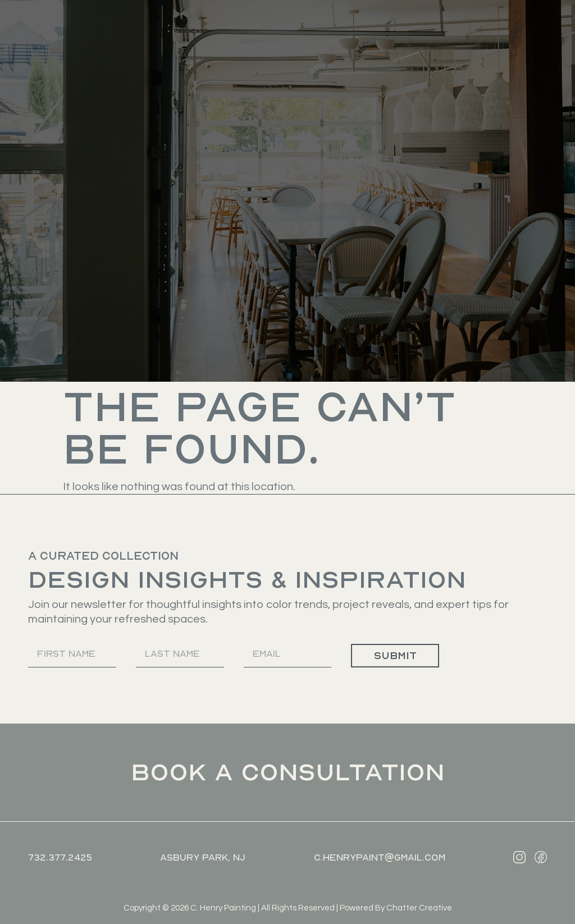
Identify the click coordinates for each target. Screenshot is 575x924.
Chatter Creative (419, 908)
